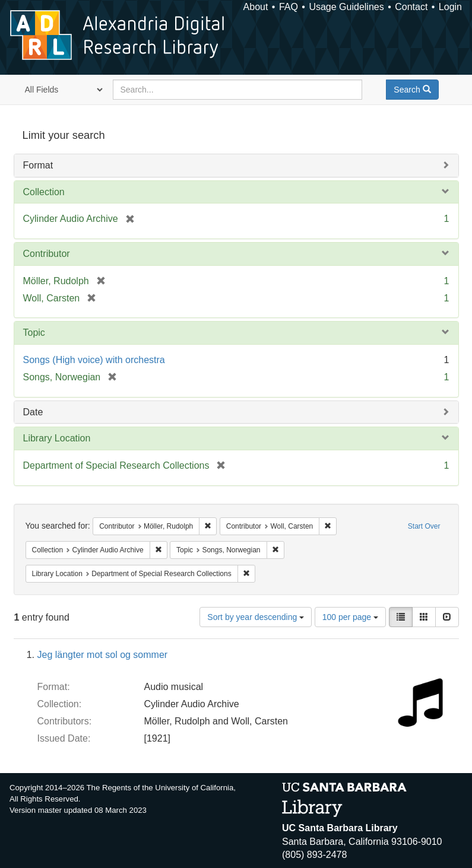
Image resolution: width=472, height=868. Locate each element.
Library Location (57, 438)
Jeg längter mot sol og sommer (103, 655)
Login (450, 7)
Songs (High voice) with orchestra (94, 360)
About (256, 7)
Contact (411, 7)
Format (38, 165)
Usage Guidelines (346, 7)
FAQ (289, 7)
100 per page (350, 617)
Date (33, 412)
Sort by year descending (256, 617)
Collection (44, 192)
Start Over (424, 526)
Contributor (47, 254)
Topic (34, 333)
